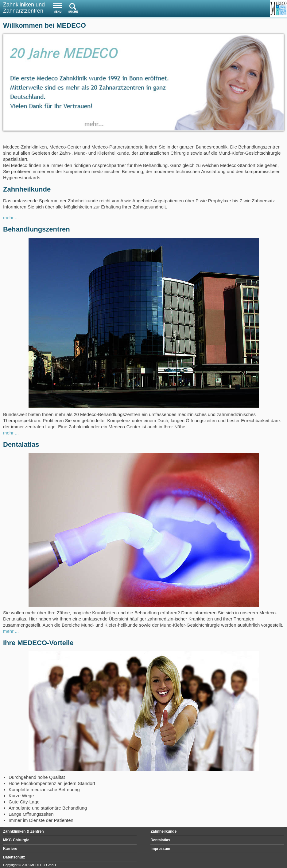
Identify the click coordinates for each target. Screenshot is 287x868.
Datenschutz (14, 857)
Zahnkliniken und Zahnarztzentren (24, 8)
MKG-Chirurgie (16, 840)
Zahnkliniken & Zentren (23, 831)
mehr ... (11, 218)
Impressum (160, 849)
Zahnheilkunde (163, 831)
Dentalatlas (160, 840)
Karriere (10, 849)
